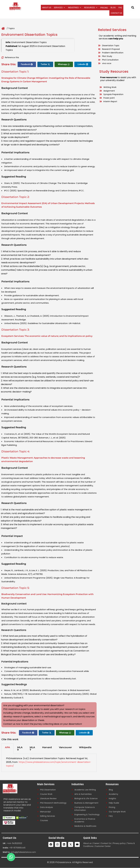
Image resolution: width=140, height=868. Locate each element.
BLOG (113, 8)
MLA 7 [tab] (32, 748)
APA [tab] (7, 747)
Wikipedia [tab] (85, 747)
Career (96, 843)
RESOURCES (91, 8)
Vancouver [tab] (65, 747)
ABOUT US (47, 8)
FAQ (120, 8)
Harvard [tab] (47, 747)
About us (87, 843)
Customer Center (103, 846)
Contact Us (106, 843)
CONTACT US (116, 13)
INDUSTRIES (75, 8)
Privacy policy (119, 843)
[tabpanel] (49, 763)
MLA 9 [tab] (20, 748)
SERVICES (60, 8)
